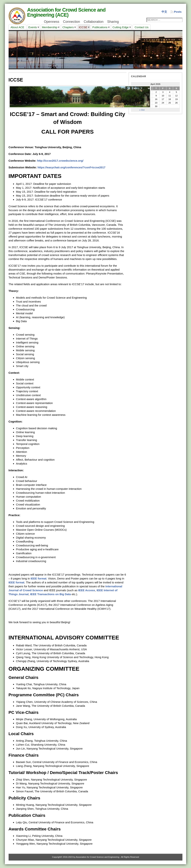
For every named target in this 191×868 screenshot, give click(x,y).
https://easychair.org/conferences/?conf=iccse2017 (71, 167)
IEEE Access (87, 590)
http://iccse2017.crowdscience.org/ (60, 161)
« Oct (142, 110)
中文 (164, 12)
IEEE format (39, 578)
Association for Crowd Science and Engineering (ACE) (66, 12)
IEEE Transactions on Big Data (50, 594)
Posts (178, 12)
